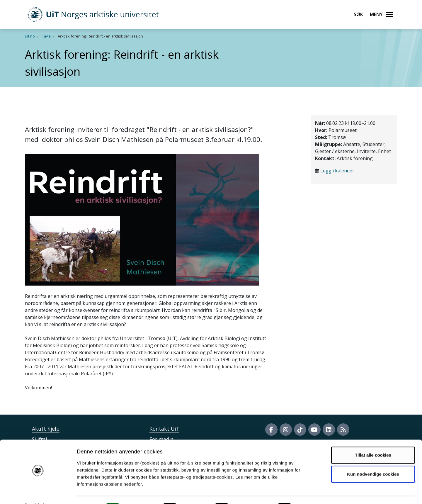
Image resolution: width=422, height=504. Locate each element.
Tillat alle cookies (373, 440)
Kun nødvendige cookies (373, 459)
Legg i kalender (337, 171)
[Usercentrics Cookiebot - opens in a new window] (38, 493)
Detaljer (312, 492)
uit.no (30, 36)
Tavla (46, 36)
